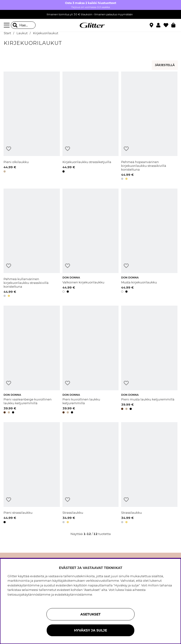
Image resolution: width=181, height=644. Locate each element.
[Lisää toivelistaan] (9, 149)
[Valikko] (7, 25)
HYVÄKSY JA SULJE (90, 630)
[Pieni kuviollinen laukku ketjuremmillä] (91, 360)
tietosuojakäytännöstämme (29, 594)
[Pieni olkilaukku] (32, 127)
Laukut (22, 33)
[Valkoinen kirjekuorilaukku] (91, 244)
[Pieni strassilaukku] (32, 474)
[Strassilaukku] (91, 474)
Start (7, 33)
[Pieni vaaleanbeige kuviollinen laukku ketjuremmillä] (32, 360)
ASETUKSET (90, 614)
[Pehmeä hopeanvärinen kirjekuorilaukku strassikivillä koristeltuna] (149, 127)
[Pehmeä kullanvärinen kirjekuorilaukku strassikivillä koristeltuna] (32, 244)
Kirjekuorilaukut (46, 33)
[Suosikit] (167, 25)
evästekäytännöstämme (73, 594)
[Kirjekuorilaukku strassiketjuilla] (91, 127)
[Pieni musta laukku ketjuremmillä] (149, 360)
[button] (160, 25)
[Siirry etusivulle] (90, 25)
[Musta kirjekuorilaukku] (149, 244)
